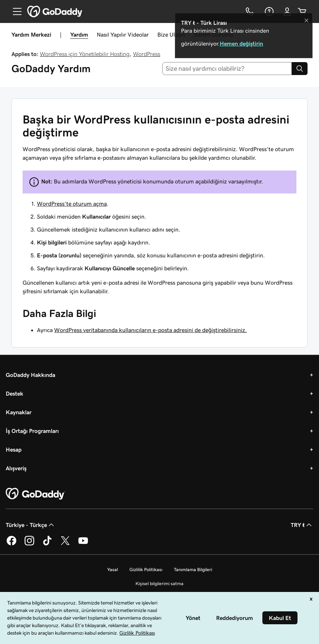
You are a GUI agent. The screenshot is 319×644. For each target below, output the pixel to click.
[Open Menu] (14, 11)
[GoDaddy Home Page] (35, 494)
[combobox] (227, 69)
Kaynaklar (19, 412)
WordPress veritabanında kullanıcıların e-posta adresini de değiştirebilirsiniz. (151, 330)
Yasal (113, 570)
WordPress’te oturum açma (72, 204)
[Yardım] (268, 11)
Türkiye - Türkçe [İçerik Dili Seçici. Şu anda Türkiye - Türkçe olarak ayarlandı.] (31, 525)
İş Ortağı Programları (32, 431)
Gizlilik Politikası (146, 570)
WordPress (147, 54)
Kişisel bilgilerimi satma (159, 584)
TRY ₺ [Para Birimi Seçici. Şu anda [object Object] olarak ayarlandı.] (302, 525)
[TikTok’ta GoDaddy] (47, 544)
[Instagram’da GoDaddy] (29, 544)
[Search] (300, 69)
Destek (15, 393)
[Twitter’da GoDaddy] (65, 544)
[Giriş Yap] (287, 11)
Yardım (79, 34)
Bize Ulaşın (171, 34)
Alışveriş (16, 468)
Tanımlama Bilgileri (193, 570)
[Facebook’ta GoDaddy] (11, 544)
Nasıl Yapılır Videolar (123, 34)
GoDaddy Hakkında (30, 375)
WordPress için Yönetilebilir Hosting (85, 54)
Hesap (14, 449)
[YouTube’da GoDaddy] (83, 544)
